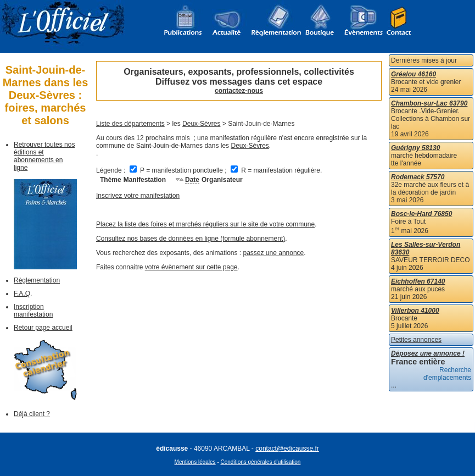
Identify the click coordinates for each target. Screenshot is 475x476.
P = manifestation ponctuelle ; (179, 170)
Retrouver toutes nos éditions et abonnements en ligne (44, 156)
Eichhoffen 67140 (418, 281)
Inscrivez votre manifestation (138, 196)
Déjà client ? (32, 414)
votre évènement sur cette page (191, 267)
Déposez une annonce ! (428, 353)
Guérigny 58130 (415, 148)
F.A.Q (22, 294)
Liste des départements (130, 124)
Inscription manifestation (33, 311)
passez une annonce (274, 253)
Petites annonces (416, 340)
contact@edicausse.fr (287, 449)
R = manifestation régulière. (276, 170)
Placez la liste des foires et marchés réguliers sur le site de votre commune (205, 224)
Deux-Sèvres (201, 124)
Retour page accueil (43, 328)
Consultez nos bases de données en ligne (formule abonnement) (191, 239)
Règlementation (37, 280)
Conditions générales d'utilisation (261, 462)
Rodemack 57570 (418, 177)
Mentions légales (195, 462)
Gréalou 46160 (413, 74)
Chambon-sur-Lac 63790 (429, 103)
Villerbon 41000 (415, 311)
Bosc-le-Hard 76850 (421, 214)
